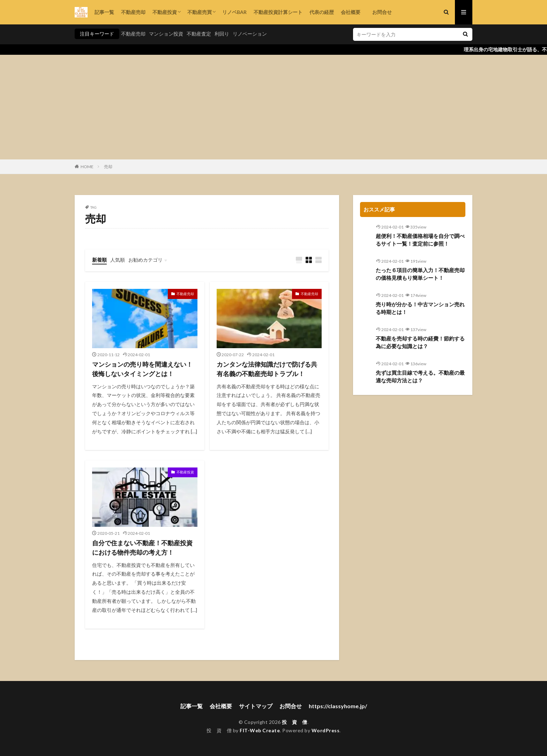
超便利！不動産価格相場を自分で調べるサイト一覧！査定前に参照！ (420, 240)
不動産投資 (165, 12)
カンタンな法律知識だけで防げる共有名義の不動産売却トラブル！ (267, 369)
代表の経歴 (322, 12)
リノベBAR (234, 12)
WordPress (326, 730)
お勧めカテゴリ (145, 260)
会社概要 (351, 12)
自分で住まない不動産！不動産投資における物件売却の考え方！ (142, 548)
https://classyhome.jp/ (338, 706)
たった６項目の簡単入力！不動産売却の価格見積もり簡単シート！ (420, 274)
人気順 (118, 260)
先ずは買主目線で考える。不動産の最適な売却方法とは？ (420, 377)
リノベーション (250, 34)
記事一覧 (104, 12)
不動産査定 (199, 34)
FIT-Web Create (260, 730)
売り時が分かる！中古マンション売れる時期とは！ (420, 308)
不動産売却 (133, 12)
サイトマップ (256, 706)
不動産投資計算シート (278, 12)
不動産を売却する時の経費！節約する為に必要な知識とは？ (420, 342)
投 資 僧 (295, 722)
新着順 (99, 260)
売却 (108, 167)
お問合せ (380, 12)
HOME (87, 167)
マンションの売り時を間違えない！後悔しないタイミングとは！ (142, 369)
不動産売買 (200, 12)
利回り (222, 34)
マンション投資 (166, 34)
